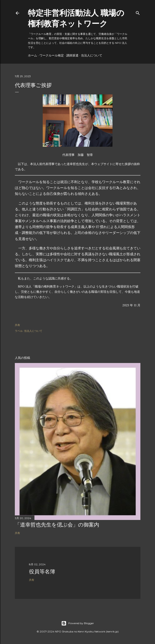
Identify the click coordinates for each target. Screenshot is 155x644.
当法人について (92, 55)
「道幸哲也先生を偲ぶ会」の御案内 (57, 525)
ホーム (32, 55)
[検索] (138, 12)
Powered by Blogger (78, 623)
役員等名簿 (42, 572)
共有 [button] (17, 325)
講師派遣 (72, 55)
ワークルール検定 (52, 55)
